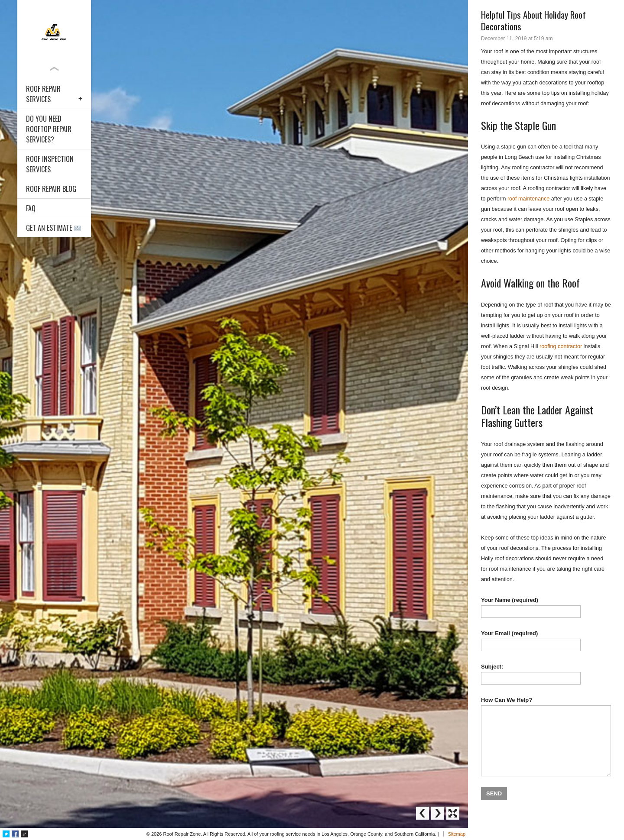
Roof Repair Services (43, 94)
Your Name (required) (546, 607)
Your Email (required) (546, 641)
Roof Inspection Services (50, 164)
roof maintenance (528, 199)
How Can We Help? (546, 737)
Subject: (546, 674)
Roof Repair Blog (51, 189)
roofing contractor (561, 346)
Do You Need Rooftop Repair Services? (49, 129)
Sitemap (457, 834)
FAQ (31, 208)
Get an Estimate (54, 228)
